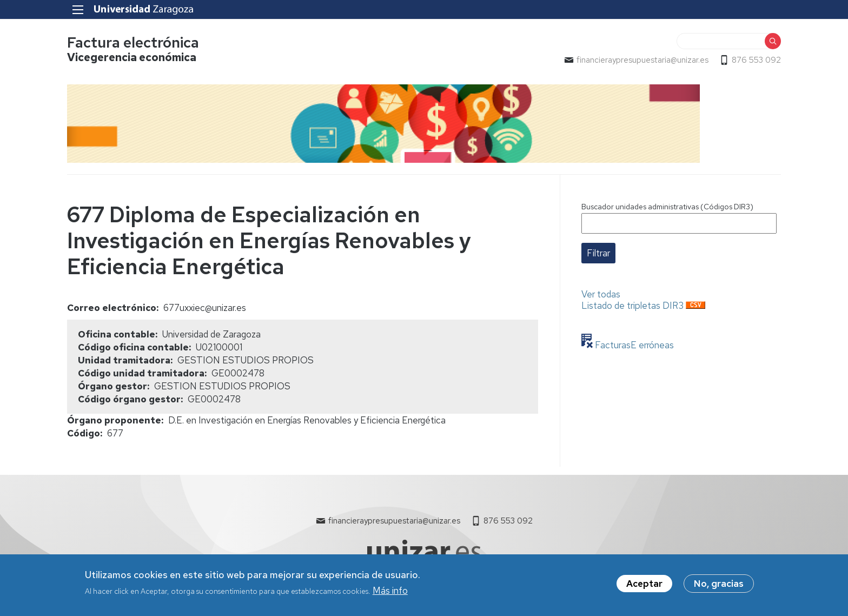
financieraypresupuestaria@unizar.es (642, 60)
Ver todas (601, 294)
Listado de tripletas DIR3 (632, 306)
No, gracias (719, 588)
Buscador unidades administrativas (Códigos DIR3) (667, 207)
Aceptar (644, 588)
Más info (390, 595)
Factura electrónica (133, 42)
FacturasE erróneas (633, 345)
